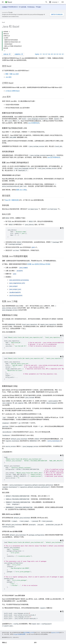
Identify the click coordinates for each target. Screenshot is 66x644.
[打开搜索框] (46, 2)
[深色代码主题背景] (61, 228)
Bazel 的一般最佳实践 (12, 200)
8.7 (47, 54)
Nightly (37, 54)
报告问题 (7, 54)
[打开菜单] (3, 2)
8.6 (49, 54)
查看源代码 (19, 54)
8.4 (55, 54)
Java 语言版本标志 (34, 123)
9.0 (44, 54)
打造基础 (4, 7)
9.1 (41, 54)
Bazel (3, 22)
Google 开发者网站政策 (19, 634)
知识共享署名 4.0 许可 (29, 633)
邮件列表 (24, 7)
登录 (63, 2)
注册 (39, 7)
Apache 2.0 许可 (55, 633)
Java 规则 (8, 77)
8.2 (60, 54)
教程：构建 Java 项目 (12, 74)
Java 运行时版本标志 (54, 157)
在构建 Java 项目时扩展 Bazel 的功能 (39, 264)
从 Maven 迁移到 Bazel (13, 91)
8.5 (52, 54)
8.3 (58, 54)
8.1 (63, 54)
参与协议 (32, 7)
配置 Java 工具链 (21, 190)
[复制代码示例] (63, 228)
